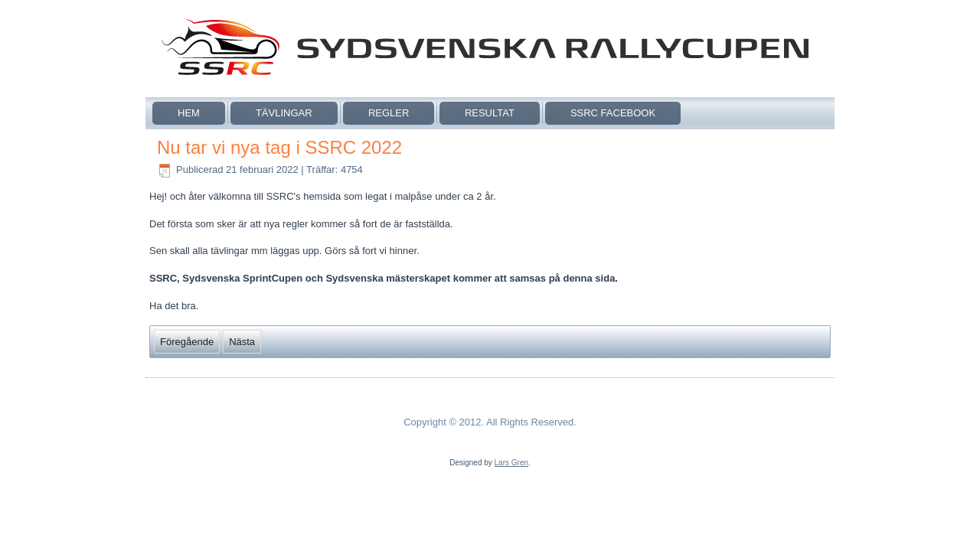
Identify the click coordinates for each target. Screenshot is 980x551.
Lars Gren (511, 463)
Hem (189, 113)
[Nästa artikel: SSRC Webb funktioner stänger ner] (242, 342)
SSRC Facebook (613, 113)
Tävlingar (284, 113)
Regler (389, 113)
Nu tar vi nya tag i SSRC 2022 (279, 147)
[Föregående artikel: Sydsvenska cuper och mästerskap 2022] (187, 342)
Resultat (490, 113)
